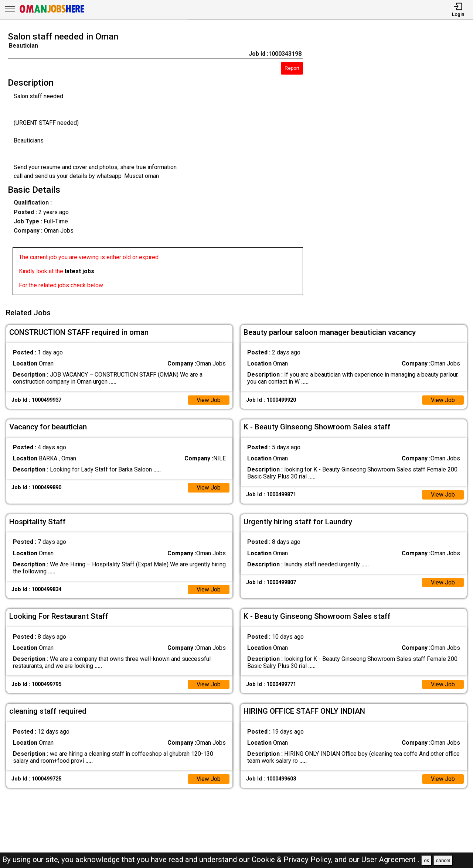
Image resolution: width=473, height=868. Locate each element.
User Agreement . (390, 860)
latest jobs (79, 271)
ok (426, 860)
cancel (443, 860)
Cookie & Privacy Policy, (293, 860)
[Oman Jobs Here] (52, 13)
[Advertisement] (394, 165)
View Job (208, 399)
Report (292, 68)
